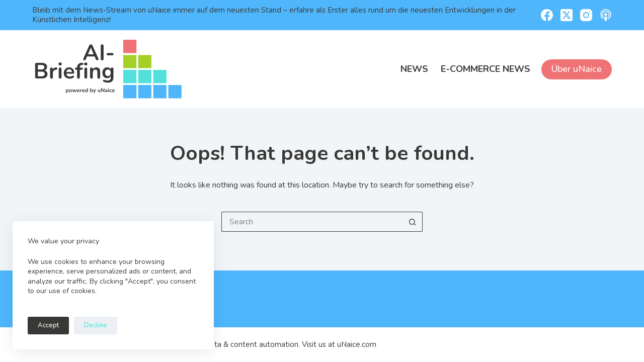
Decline (96, 325)
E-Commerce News (486, 69)
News (414, 69)
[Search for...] (312, 222)
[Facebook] (547, 15)
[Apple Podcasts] (606, 15)
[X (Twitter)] (567, 15)
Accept (48, 325)
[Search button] (413, 222)
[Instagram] (586, 15)
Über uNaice (577, 69)
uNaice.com (357, 344)
